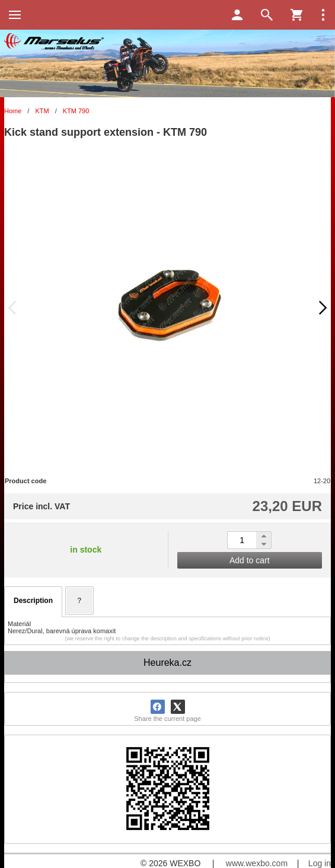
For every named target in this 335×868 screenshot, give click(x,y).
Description (33, 601)
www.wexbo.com (257, 863)
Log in (320, 863)
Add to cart (250, 560)
